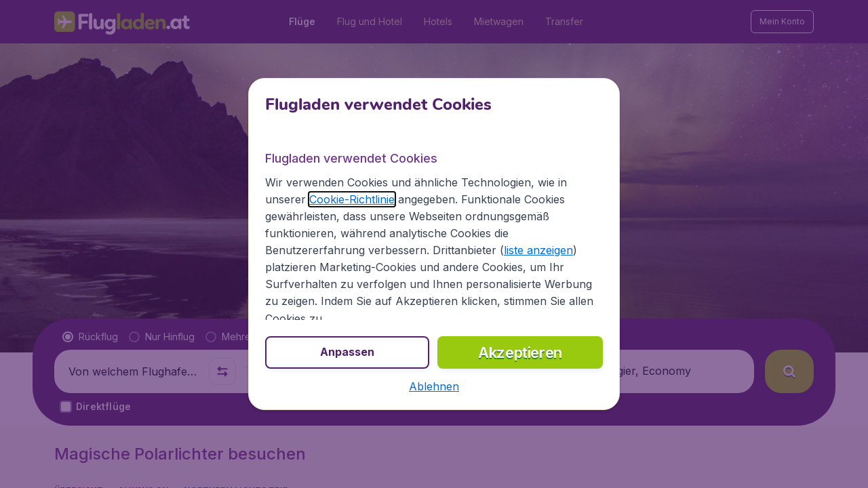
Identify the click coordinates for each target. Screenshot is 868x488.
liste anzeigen (538, 250)
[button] (434, 386)
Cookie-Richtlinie (352, 199)
